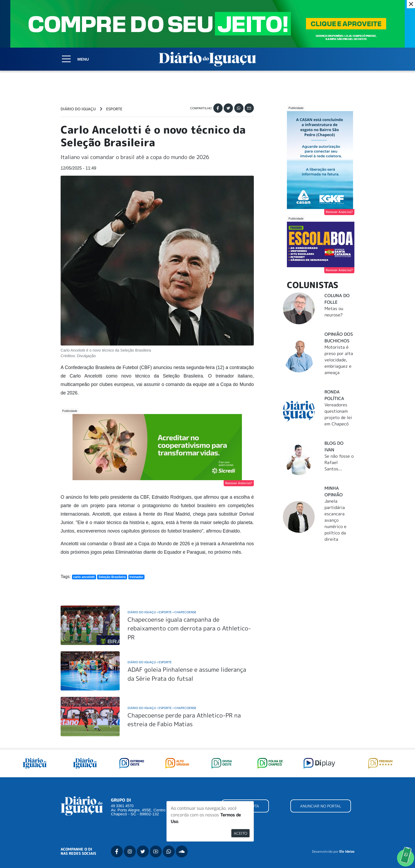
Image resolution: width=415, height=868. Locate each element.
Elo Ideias (347, 852)
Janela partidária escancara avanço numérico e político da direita (335, 520)
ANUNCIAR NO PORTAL (321, 806)
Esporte (114, 109)
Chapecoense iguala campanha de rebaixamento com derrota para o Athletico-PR (189, 628)
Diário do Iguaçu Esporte (150, 662)
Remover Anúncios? (239, 483)
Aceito (240, 833)
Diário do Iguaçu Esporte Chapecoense (162, 612)
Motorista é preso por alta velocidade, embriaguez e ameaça (339, 360)
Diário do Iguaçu (78, 109)
